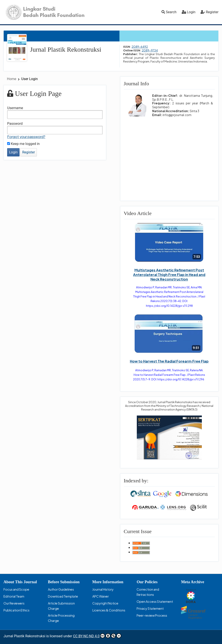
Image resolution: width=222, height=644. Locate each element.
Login (191, 12)
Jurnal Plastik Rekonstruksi (66, 49)
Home (12, 79)
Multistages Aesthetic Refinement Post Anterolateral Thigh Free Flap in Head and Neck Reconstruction (169, 275)
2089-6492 (140, 47)
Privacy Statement (150, 608)
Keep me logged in (23, 144)
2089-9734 (150, 50)
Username (15, 108)
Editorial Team (14, 596)
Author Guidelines (61, 589)
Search (169, 12)
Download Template (63, 596)
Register (212, 12)
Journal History (103, 589)
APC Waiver (101, 596)
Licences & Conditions (109, 610)
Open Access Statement (155, 601)
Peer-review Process (152, 615)
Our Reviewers (14, 603)
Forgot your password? (26, 137)
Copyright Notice (105, 603)
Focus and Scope (16, 589)
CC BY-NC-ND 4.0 (97, 636)
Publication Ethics (16, 610)
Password (15, 124)
